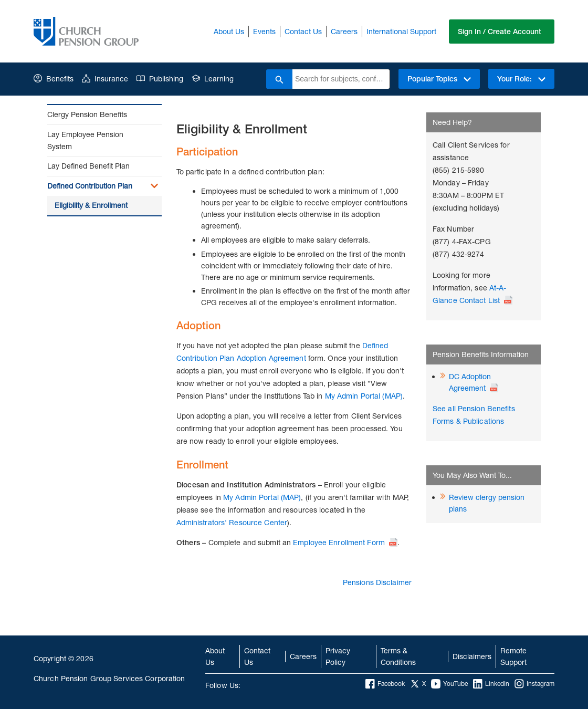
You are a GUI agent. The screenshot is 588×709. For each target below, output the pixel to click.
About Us (229, 31)
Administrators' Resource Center (232, 522)
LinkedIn (491, 684)
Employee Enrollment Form (339, 542)
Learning (213, 79)
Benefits (54, 79)
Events (264, 31)
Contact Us (303, 31)
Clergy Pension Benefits (87, 114)
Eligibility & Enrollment (91, 205)
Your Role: (521, 79)
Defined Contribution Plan (90, 186)
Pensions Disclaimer (377, 582)
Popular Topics (439, 79)
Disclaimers (472, 656)
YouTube (449, 684)
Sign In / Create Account (500, 32)
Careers (344, 31)
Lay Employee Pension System (85, 140)
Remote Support (513, 656)
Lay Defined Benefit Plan (88, 166)
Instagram (534, 684)
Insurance (105, 79)
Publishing (160, 79)
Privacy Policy (338, 656)
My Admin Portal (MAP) (364, 396)
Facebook (385, 684)
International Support (401, 31)
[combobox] (341, 79)
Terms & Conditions (398, 656)
